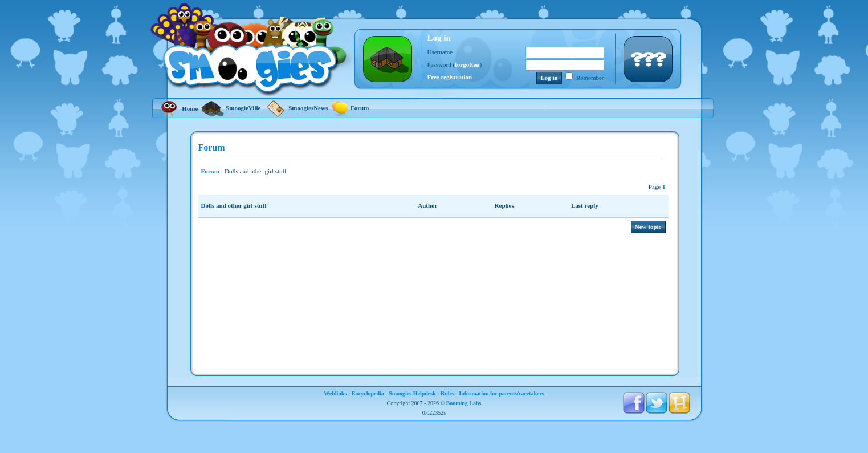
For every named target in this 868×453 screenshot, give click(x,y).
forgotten (467, 64)
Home (178, 108)
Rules (447, 393)
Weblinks (335, 393)
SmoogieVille (231, 108)
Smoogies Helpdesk (412, 393)
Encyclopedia (368, 393)
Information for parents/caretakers (501, 393)
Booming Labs (464, 403)
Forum (350, 108)
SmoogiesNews (296, 108)
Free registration (450, 77)
